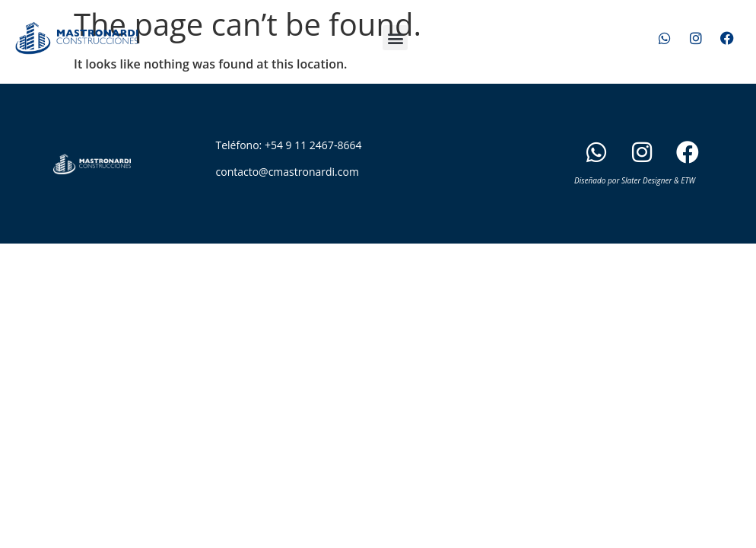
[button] (395, 38)
